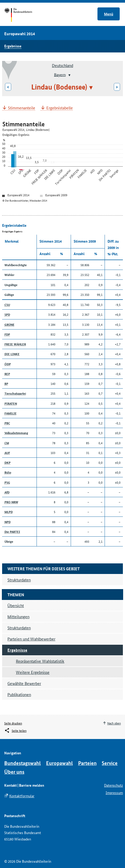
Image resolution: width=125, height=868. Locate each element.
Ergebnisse (13, 46)
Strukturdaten (19, 628)
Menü (109, 14)
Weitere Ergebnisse (33, 672)
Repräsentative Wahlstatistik (40, 661)
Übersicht (16, 605)
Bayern (60, 74)
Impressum (114, 793)
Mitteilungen (18, 616)
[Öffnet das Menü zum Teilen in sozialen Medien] (15, 731)
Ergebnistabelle (60, 108)
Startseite (23, 15)
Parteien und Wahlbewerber (31, 639)
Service (110, 763)
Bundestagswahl (23, 763)
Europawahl (59, 763)
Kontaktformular (22, 796)
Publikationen (19, 694)
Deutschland (63, 65)
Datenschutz (113, 785)
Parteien (87, 763)
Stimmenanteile (22, 108)
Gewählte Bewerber (24, 683)
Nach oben (114, 723)
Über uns (14, 772)
